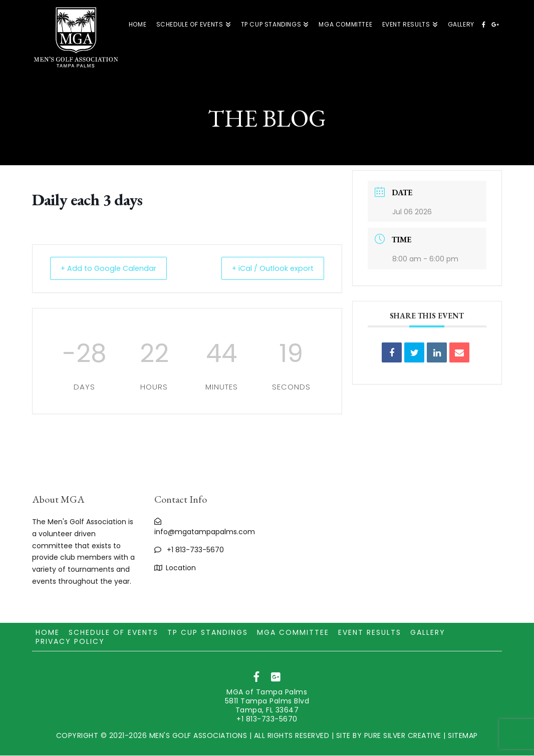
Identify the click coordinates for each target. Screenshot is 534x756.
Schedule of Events (113, 633)
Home (48, 633)
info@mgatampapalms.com (205, 532)
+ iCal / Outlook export (268, 269)
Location (181, 568)
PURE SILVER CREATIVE (403, 736)
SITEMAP (463, 736)
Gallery (428, 633)
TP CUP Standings (208, 633)
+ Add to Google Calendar (114, 269)
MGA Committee (293, 633)
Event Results (370, 633)
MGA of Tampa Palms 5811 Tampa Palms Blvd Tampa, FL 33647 (267, 701)
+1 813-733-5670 (195, 550)
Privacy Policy (70, 642)
